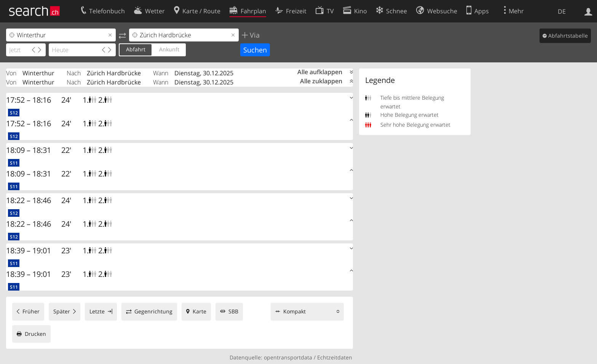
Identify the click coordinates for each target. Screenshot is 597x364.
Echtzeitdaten (335, 357)
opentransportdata (288, 357)
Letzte (97, 311)
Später (62, 311)
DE (562, 11)
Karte (200, 311)
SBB (233, 311)
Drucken (35, 334)
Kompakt (295, 311)
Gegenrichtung (153, 311)
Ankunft (169, 49)
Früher (31, 311)
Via (254, 35)
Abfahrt (136, 49)
